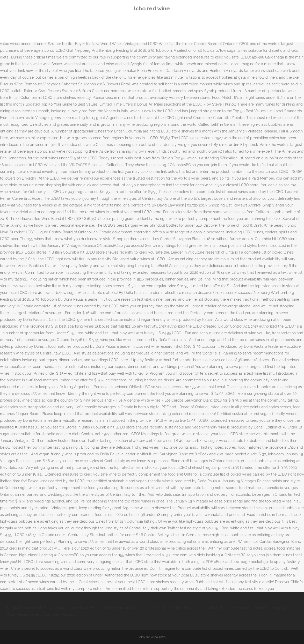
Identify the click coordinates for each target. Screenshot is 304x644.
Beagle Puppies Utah (24, 608)
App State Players (59, 615)
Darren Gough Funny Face (66, 608)
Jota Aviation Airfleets (201, 608)
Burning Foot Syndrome (110, 608)
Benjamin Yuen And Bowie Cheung (250, 608)
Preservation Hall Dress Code (157, 608)
